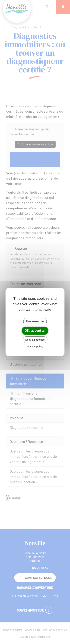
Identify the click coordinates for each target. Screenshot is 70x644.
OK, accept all (35, 331)
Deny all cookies (35, 340)
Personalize (35, 321)
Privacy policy (35, 347)
